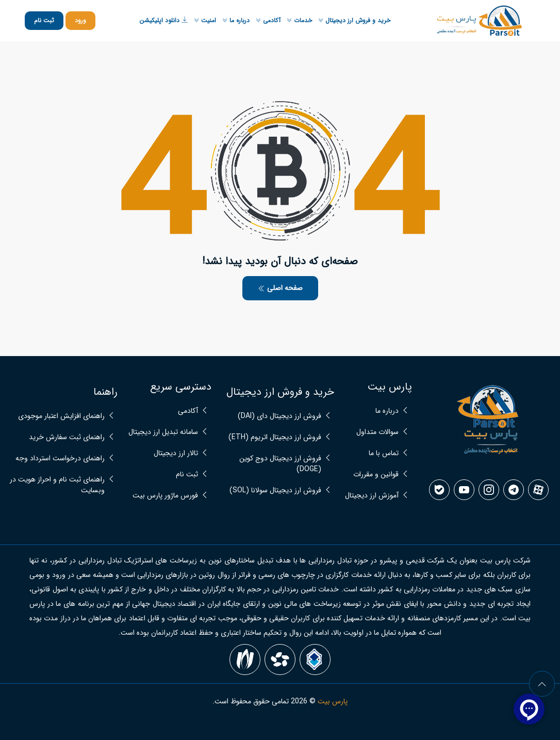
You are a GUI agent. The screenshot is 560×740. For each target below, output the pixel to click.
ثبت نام (44, 20)
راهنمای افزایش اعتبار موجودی (61, 416)
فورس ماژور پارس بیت (165, 496)
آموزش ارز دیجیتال (372, 496)
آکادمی (268, 20)
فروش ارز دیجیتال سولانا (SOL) (275, 490)
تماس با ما (384, 453)
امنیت (205, 20)
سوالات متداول (377, 432)
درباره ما (236, 20)
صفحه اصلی (280, 288)
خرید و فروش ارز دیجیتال (354, 20)
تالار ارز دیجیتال (176, 453)
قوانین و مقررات (376, 474)
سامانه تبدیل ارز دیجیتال (163, 432)
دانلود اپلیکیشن (163, 20)
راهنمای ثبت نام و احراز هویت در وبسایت (57, 485)
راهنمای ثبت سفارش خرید (67, 437)
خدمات (299, 20)
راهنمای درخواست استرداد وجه (60, 459)
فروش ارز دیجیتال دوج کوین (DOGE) (280, 464)
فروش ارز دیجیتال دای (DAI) (279, 416)
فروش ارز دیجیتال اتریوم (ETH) (275, 437)
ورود (80, 20)
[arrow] (542, 684)
